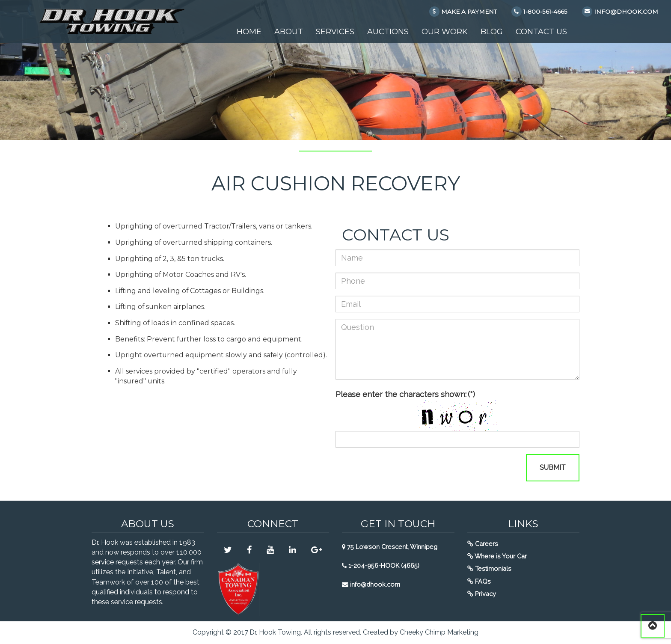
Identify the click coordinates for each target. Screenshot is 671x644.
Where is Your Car (497, 556)
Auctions (388, 32)
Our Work (445, 32)
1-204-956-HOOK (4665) (381, 565)
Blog (492, 32)
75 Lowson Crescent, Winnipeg (390, 547)
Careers (483, 544)
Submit (553, 467)
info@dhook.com (371, 584)
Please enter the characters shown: (405, 394)
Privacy (482, 594)
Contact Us (541, 32)
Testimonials (489, 568)
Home (249, 32)
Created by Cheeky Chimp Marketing (421, 632)
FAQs (479, 581)
